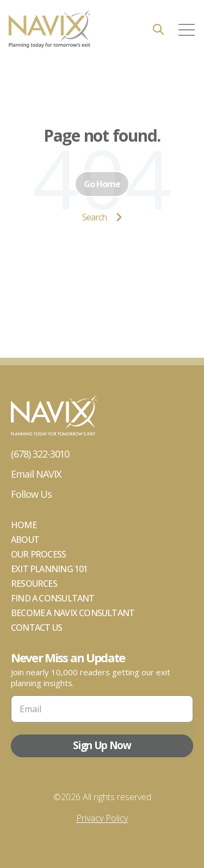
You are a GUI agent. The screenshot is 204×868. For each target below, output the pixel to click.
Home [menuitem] (24, 525)
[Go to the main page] (49, 29)
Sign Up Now (102, 745)
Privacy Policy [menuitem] (102, 818)
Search (102, 217)
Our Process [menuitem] (38, 554)
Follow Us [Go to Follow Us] (31, 494)
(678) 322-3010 (40, 454)
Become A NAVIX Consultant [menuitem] (73, 613)
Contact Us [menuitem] (36, 628)
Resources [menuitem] (34, 584)
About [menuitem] (25, 540)
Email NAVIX (36, 474)
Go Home (102, 184)
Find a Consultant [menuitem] (53, 598)
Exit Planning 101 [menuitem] (50, 569)
